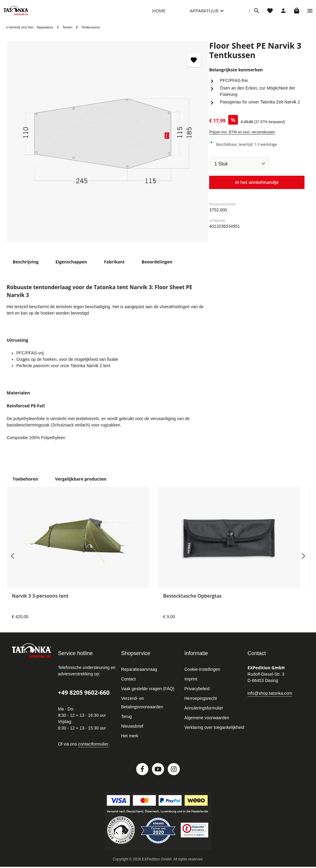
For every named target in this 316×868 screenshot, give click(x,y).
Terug (126, 722)
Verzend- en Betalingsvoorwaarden (142, 708)
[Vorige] (13, 561)
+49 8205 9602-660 (84, 698)
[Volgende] (303, 561)
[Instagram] (174, 774)
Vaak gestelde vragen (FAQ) (148, 694)
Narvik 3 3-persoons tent (40, 601)
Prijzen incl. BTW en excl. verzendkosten (242, 138)
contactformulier (93, 749)
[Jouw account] (283, 14)
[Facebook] (142, 774)
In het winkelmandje (257, 188)
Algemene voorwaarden (207, 723)
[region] (107, 148)
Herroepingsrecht (201, 703)
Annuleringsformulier (204, 713)
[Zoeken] (257, 14)
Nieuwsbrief (132, 731)
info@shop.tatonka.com (270, 698)
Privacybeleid (197, 694)
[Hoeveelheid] (239, 170)
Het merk (130, 741)
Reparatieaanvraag (139, 674)
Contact (128, 684)
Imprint (191, 684)
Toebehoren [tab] (25, 484)
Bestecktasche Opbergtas (192, 601)
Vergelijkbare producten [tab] (78, 484)
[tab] (25, 268)
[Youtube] (158, 774)
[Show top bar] (310, 14)
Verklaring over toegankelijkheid (214, 733)
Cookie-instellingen (202, 674)
